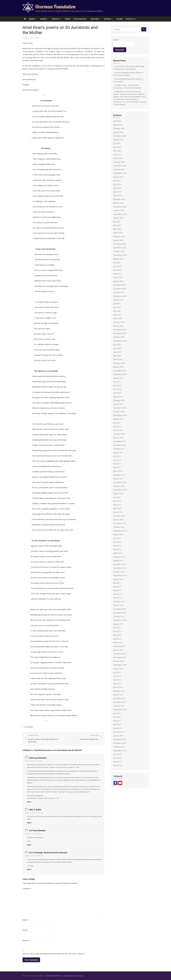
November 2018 (120, 408)
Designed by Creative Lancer (74, 976)
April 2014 (117, 594)
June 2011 (117, 717)
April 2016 (117, 508)
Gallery (120, 19)
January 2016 (118, 520)
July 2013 (117, 628)
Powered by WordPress (53, 976)
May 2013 (117, 635)
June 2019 (117, 385)
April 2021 (117, 315)
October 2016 (119, 486)
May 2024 (117, 188)
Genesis (32, 19)
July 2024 (117, 181)
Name (26, 920)
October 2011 (119, 706)
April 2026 (117, 121)
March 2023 (118, 233)
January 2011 (118, 736)
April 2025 (117, 155)
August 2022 (118, 259)
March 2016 (118, 512)
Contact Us (130, 19)
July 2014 (117, 583)
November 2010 (120, 743)
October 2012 (119, 661)
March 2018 (118, 430)
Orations (95, 19)
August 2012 (118, 669)
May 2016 (117, 505)
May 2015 (117, 546)
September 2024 (120, 173)
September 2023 (120, 214)
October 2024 (119, 169)
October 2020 (119, 337)
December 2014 (120, 564)
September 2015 (120, 531)
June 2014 (117, 587)
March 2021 (118, 318)
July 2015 (117, 538)
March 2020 (118, 359)
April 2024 (117, 192)
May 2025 (117, 151)
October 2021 (119, 292)
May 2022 (117, 270)
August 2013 (118, 624)
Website (26, 940)
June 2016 (117, 501)
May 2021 (117, 311)
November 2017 (120, 445)
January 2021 (118, 326)
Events (68, 19)
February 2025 (119, 162)
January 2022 (118, 281)
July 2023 (117, 222)
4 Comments (29, 727)
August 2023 (118, 218)
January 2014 (118, 605)
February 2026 (119, 128)
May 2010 (117, 758)
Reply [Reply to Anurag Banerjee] (29, 802)
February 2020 (119, 363)
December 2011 (120, 698)
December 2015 (120, 523)
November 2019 (120, 371)
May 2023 (117, 225)
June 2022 (117, 266)
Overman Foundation (55, 7)
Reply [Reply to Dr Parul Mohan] (29, 845)
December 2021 (120, 285)
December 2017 (120, 441)
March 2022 (118, 277)
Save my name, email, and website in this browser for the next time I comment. (54, 954)
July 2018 (117, 423)
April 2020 (117, 356)
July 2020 (117, 344)
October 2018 (119, 411)
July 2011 (117, 713)
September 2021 (120, 296)
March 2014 (118, 598)
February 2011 (119, 732)
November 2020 (120, 333)
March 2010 (118, 765)
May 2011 (117, 721)
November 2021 (120, 289)
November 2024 (120, 166)
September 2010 (120, 751)
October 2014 (119, 572)
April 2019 (117, 393)
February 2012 (119, 691)
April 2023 (117, 229)
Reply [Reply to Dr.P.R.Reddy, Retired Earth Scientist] (29, 870)
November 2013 (120, 613)
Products (56, 19)
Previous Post (45, 739)
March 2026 (118, 125)
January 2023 (118, 240)
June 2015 (117, 542)
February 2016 (119, 516)
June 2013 (117, 631)
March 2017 (118, 471)
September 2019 (120, 374)
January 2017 (118, 479)
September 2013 (120, 620)
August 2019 (118, 378)
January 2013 (118, 650)
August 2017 (118, 453)
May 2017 (117, 464)
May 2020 (117, 352)
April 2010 (117, 762)
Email (25, 930)
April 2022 (117, 274)
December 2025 (120, 136)
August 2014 (118, 579)
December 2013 (120, 609)
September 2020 (120, 341)
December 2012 (120, 654)
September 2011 (120, 709)
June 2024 (117, 184)
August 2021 (118, 300)
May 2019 (117, 389)
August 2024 (118, 177)
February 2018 (119, 434)
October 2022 (119, 251)
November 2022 (120, 248)
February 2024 (119, 199)
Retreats (108, 19)
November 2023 (120, 207)
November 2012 (120, 657)
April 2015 (117, 549)
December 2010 (120, 739)
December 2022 (120, 244)
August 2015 (118, 534)
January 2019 (118, 404)
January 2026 (118, 132)
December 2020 (120, 330)
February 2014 (119, 602)
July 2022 (117, 262)
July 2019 (117, 382)
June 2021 (117, 307)
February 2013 (119, 646)
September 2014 (120, 575)
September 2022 (120, 255)
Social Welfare (80, 19)
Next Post (89, 737)
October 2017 (119, 449)
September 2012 (120, 665)
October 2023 (119, 210)
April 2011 (117, 724)
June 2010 (117, 754)
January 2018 (118, 438)
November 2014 (120, 568)
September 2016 (120, 490)
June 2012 (117, 676)
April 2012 (117, 683)
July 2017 (117, 456)
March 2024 (118, 195)
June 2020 (117, 348)
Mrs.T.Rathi (35, 810)
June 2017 (117, 460)
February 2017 (119, 475)
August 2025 (118, 140)
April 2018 (117, 426)
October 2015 (119, 527)
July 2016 (117, 497)
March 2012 (118, 687)
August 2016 (118, 493)
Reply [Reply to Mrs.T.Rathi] (29, 823)
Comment (27, 889)
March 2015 (118, 553)
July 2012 (117, 672)
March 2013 (118, 642)
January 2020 (118, 367)
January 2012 (118, 695)
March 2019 (118, 397)
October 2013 (119, 616)
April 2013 (117, 639)
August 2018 (118, 419)
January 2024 (118, 203)
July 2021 (117, 304)
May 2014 (117, 590)
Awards (43, 19)
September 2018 (120, 415)
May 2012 (117, 680)
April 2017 (117, 467)
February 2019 (119, 400)
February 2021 (119, 322)
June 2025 (117, 147)
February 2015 (119, 557)
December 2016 (120, 482)
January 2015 (118, 560)
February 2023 (119, 236)
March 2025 (118, 158)
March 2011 (118, 728)
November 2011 (120, 702)
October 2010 (119, 747)
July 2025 (117, 143)
